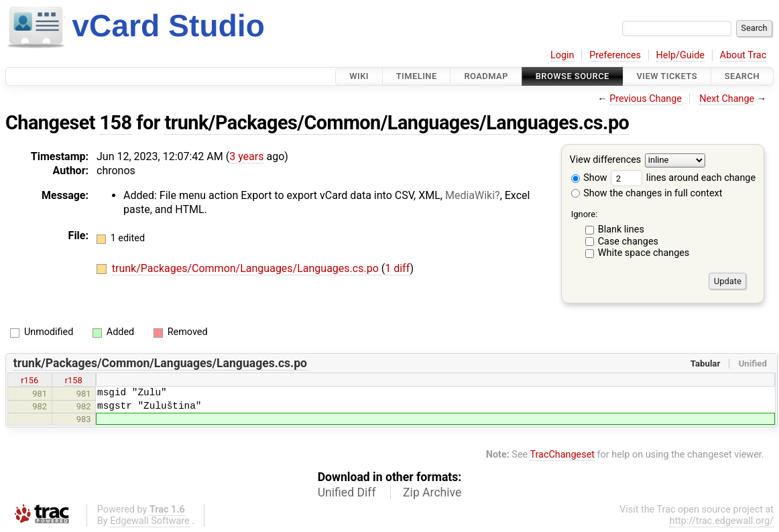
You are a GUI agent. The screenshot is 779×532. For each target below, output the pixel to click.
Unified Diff (347, 492)
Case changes (628, 242)
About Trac (743, 55)
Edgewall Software (150, 521)
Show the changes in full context (647, 193)
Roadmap (486, 76)
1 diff (397, 268)
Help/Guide (680, 55)
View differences (606, 160)
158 (116, 123)
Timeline (417, 76)
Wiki (359, 76)
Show (589, 178)
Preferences (615, 55)
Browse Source (573, 76)
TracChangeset (562, 455)
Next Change (727, 99)
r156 (29, 380)
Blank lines (621, 229)
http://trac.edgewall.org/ (721, 521)
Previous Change (646, 99)
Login (562, 55)
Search (742, 76)
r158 (74, 380)
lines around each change (683, 178)
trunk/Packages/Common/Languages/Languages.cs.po (397, 123)
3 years (246, 156)
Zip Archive (432, 492)
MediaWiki (470, 195)
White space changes (644, 253)
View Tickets (667, 76)
